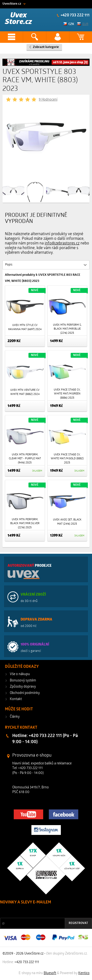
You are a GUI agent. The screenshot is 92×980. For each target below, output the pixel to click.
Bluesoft (50, 973)
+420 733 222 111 (75, 15)
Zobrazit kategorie (46, 47)
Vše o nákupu (20, 674)
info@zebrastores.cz (62, 243)
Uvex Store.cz (19, 19)
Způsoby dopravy (23, 687)
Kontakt (16, 699)
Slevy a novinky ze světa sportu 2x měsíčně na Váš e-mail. (42, 912)
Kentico (84, 973)
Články (15, 717)
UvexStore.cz (12, 4)
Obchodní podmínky (25, 693)
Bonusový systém (23, 681)
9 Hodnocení (48, 100)
